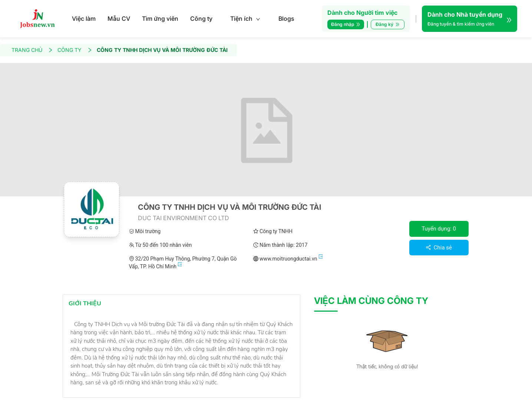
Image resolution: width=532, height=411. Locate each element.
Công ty (201, 19)
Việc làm (84, 19)
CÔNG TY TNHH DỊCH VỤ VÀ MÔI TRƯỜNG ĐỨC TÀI (162, 50)
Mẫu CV (119, 19)
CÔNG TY (75, 50)
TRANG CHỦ (32, 50)
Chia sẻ (439, 248)
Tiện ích (245, 19)
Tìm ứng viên (160, 19)
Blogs (286, 19)
